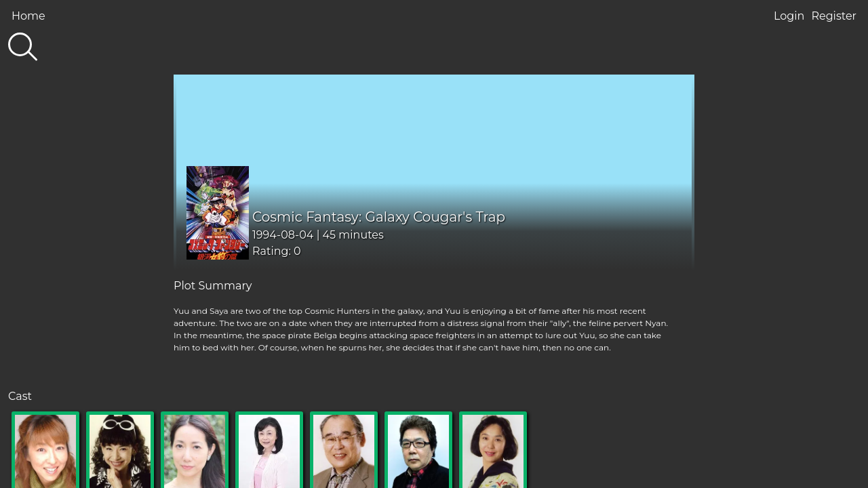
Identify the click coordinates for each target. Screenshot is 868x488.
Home (28, 16)
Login (789, 16)
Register (834, 16)
